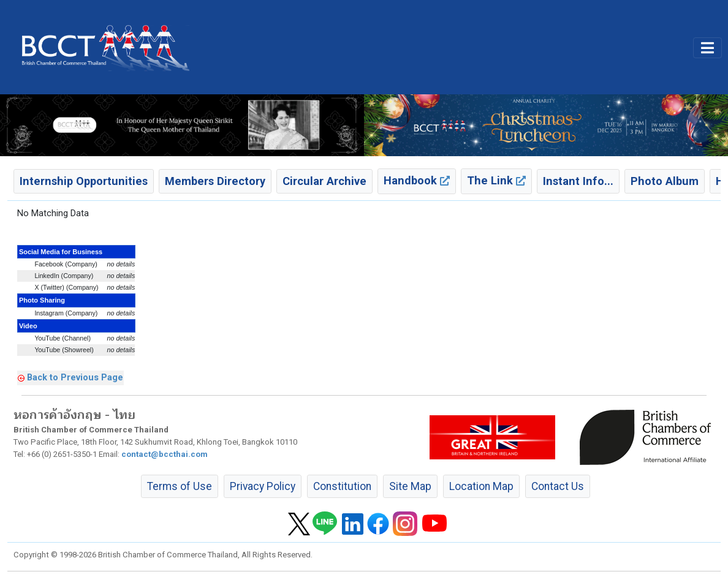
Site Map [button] (410, 486)
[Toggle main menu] (707, 48)
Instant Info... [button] (578, 181)
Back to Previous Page (75, 377)
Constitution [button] (342, 486)
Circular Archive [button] (324, 181)
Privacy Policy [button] (263, 486)
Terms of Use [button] (180, 486)
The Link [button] (496, 180)
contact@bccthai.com (165, 454)
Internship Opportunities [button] (84, 181)
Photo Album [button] (665, 181)
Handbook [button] (417, 180)
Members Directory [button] (215, 181)
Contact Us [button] (558, 486)
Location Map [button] (481, 486)
